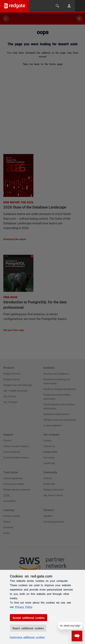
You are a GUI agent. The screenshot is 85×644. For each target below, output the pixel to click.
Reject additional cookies (28, 628)
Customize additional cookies (27, 637)
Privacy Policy (24, 607)
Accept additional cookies (29, 618)
